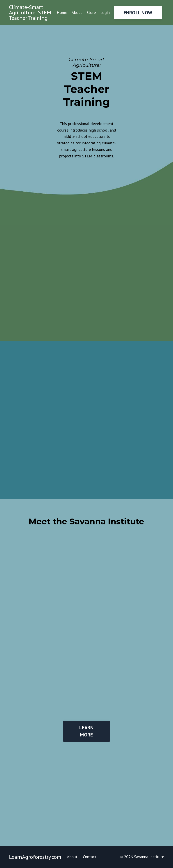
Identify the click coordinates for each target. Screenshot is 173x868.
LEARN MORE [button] (86, 731)
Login (105, 12)
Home (62, 12)
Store (91, 12)
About (77, 12)
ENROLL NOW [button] (138, 13)
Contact (90, 857)
